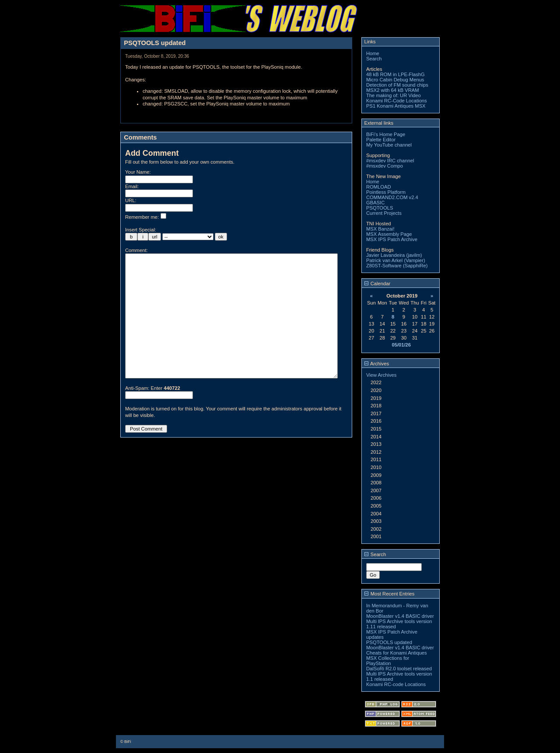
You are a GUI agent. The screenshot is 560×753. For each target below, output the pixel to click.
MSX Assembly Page (389, 234)
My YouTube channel (389, 145)
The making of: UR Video (394, 95)
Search (374, 59)
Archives (377, 364)
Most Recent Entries (390, 594)
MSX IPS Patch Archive (392, 239)
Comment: (136, 250)
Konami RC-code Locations (396, 684)
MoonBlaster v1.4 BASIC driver (400, 616)
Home (373, 53)
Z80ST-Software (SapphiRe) (397, 266)
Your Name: (138, 172)
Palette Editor (381, 140)
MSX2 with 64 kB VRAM (393, 90)
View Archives (381, 375)
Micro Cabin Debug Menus (395, 80)
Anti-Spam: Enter (153, 414)
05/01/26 (401, 345)
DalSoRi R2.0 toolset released (399, 669)
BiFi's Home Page (386, 134)
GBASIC (375, 203)
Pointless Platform (386, 192)
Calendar (378, 284)
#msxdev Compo (385, 166)
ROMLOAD (379, 187)
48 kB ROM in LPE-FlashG (395, 74)
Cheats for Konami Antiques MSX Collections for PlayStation (397, 658)
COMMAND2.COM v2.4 (392, 197)
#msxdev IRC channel (390, 161)
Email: (132, 186)
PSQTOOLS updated (389, 642)
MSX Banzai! (380, 229)
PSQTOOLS (380, 208)
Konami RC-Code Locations (397, 101)
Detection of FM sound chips (397, 85)
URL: (131, 200)
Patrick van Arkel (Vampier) (396, 260)
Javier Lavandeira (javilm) (394, 255)
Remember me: (146, 217)
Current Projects (384, 213)
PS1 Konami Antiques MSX (396, 106)
